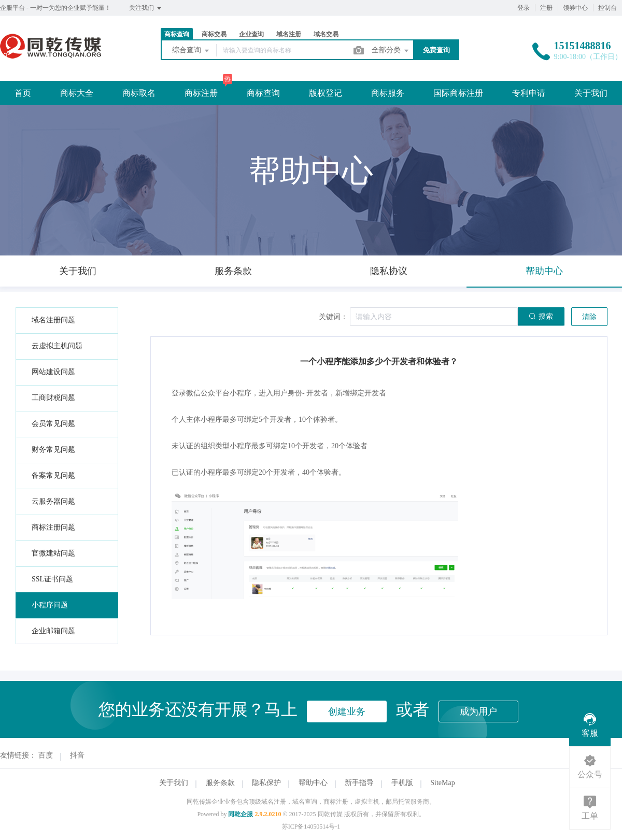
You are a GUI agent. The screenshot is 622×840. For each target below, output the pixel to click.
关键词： (333, 317)
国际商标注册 (458, 93)
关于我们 (591, 93)
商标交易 (214, 34)
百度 (46, 755)
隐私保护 (266, 783)
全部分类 (391, 51)
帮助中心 (313, 783)
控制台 (607, 8)
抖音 (77, 755)
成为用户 (478, 711)
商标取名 (139, 93)
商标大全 (77, 93)
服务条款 (220, 783)
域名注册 (289, 34)
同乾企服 (241, 814)
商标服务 (388, 93)
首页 (23, 93)
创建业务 (347, 711)
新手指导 (359, 783)
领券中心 (575, 8)
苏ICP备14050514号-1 (311, 827)
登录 (524, 8)
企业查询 (251, 34)
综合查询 (191, 51)
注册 (546, 8)
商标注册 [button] (201, 93)
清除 (589, 317)
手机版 (402, 783)
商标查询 (177, 34)
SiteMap (442, 783)
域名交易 (326, 34)
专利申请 (529, 93)
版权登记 (326, 93)
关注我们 (146, 8)
